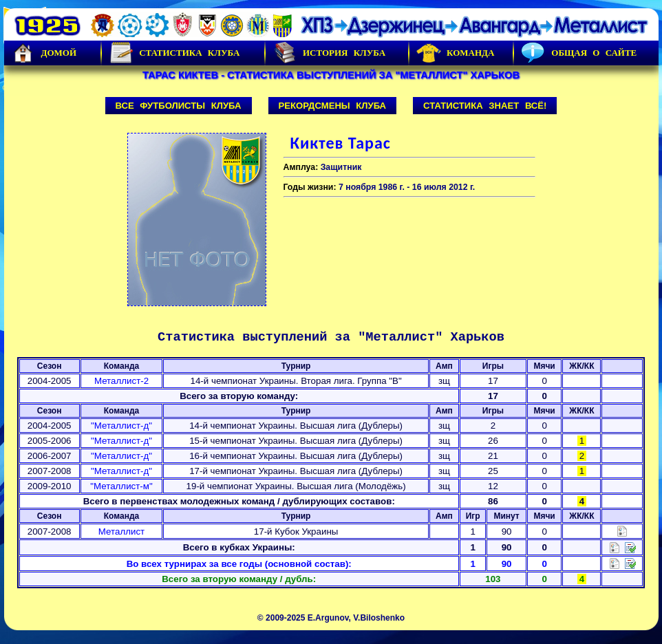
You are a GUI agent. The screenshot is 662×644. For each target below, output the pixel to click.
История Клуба (329, 53)
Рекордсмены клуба (333, 106)
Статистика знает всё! (485, 106)
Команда (455, 53)
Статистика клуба (174, 53)
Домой (44, 53)
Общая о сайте (579, 53)
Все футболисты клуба (179, 106)
